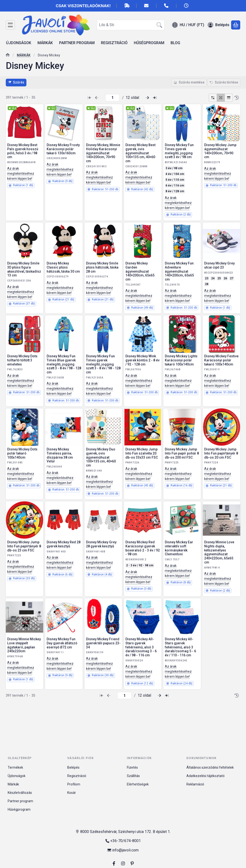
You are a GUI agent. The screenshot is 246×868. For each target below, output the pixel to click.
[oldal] (112, 98)
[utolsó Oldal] (155, 98)
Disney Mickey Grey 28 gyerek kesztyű (101, 544)
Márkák (13, 784)
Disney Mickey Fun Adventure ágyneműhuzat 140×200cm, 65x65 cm (179, 271)
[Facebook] (114, 863)
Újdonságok (17, 776)
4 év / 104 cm (175, 174)
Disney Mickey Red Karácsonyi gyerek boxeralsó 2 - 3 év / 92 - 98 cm (143, 548)
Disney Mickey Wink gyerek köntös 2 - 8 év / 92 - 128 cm (142, 360)
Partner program (20, 801)
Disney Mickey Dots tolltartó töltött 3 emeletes (22, 360)
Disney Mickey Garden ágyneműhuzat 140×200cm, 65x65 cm (140, 271)
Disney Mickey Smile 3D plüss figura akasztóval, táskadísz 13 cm (24, 269)
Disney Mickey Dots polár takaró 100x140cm (22, 453)
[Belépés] (218, 25)
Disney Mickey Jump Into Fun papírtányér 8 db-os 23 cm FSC (24, 546)
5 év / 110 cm (175, 180)
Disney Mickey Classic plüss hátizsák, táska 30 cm (63, 267)
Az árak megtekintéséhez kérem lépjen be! (21, 174)
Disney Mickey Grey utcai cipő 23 (219, 265)
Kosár (72, 793)
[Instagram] (123, 863)
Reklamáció (195, 784)
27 (232, 278)
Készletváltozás (20, 793)
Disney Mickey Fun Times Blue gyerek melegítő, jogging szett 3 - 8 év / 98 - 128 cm (64, 364)
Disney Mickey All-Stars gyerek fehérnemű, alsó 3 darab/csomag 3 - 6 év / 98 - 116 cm (141, 647)
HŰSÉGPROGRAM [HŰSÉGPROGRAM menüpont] (149, 43)
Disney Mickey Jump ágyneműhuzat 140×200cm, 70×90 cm (220, 151)
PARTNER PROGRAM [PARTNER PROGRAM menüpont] (77, 43)
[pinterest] (132, 863)
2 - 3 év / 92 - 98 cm (140, 565)
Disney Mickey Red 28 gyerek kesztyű (64, 544)
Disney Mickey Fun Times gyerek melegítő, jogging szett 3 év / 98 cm (179, 151)
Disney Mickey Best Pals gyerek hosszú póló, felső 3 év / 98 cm (23, 151)
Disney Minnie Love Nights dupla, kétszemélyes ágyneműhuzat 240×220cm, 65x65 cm (219, 552)
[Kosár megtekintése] (236, 25)
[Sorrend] (237, 98)
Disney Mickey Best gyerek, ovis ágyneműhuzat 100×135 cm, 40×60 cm (140, 153)
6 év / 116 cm (175, 186)
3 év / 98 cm (174, 168)
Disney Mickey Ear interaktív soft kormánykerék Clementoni (179, 548)
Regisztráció (77, 776)
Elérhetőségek (138, 784)
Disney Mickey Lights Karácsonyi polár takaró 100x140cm (181, 360)
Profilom (74, 784)
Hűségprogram (19, 809)
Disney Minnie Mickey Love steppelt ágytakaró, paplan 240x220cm (24, 645)
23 (207, 278)
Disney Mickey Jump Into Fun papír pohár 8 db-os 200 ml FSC (182, 453)
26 (225, 278)
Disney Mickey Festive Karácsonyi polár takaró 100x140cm (221, 360)
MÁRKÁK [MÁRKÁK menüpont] (45, 43)
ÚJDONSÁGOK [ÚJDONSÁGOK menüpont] (19, 43)
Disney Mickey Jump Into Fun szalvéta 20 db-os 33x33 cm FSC (142, 453)
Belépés (73, 767)
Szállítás (133, 776)
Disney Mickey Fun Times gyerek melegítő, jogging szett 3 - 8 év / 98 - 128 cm (103, 364)
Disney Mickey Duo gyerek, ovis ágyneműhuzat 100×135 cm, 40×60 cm (101, 457)
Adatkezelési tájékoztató (206, 776)
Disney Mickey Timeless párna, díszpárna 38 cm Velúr (60, 455)
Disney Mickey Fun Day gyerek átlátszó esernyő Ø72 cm (62, 643)
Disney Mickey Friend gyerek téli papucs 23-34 (103, 643)
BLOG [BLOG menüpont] (175, 43)
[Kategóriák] (10, 25)
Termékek (15, 767)
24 (213, 278)
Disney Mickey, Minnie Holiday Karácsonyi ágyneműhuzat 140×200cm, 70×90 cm (103, 153)
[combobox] (131, 25)
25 (219, 278)
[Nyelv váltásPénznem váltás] (188, 25)
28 (207, 284)
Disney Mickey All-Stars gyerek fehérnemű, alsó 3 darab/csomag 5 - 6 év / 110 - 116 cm (180, 647)
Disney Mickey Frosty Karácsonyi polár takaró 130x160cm (63, 149)
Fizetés (132, 767)
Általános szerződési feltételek (210, 767)
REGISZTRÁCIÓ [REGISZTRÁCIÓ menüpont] (114, 43)
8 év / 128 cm (175, 191)
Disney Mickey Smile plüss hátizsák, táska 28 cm (102, 267)
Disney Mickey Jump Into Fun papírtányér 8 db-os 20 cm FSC (221, 453)
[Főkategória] (8, 56)
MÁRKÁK (24, 55)
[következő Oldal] (147, 98)
